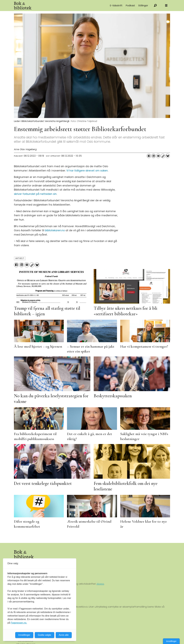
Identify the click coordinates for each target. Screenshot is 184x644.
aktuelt (20, 258)
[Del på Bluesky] (168, 156)
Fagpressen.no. (19, 623)
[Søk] (155, 6)
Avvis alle (64, 635)
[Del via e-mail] (158, 156)
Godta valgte (44, 635)
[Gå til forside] (23, 6)
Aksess (100, 584)
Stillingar (143, 6)
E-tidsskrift (116, 6)
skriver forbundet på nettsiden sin (35, 194)
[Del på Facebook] (149, 156)
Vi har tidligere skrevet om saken (87, 171)
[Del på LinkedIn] (154, 156)
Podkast (130, 6)
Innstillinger (171, 641)
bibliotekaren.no (55, 230)
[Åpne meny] (166, 6)
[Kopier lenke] (163, 156)
